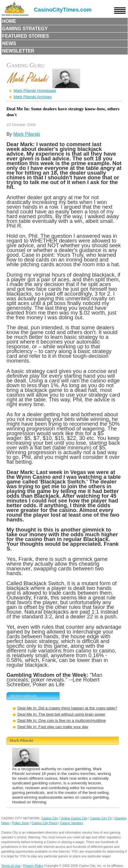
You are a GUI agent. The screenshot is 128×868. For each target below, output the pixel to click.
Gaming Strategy (25, 29)
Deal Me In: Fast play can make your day (53, 727)
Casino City (50, 818)
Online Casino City (74, 818)
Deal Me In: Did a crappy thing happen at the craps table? (67, 708)
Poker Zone (21, 823)
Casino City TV (101, 818)
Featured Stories (26, 36)
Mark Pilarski (27, 134)
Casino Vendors (72, 823)
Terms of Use (11, 866)
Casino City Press (44, 823)
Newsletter (18, 51)
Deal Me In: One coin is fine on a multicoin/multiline (62, 721)
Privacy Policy (33, 866)
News (9, 43)
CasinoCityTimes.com (63, 10)
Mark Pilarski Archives (33, 97)
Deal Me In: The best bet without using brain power (61, 714)
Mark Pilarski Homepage (35, 91)
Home (9, 21)
